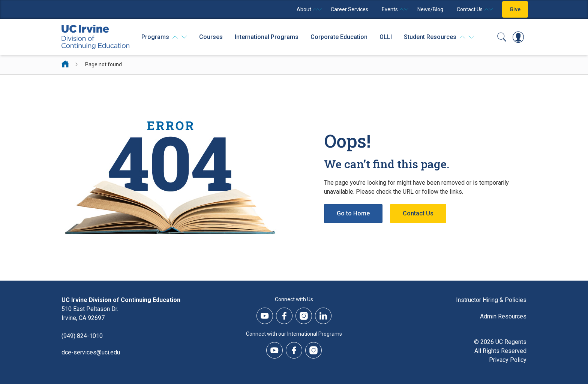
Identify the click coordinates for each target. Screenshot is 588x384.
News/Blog (430, 9)
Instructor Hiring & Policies (491, 300)
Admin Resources (503, 316)
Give (515, 9)
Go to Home (353, 213)
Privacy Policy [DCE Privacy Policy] (508, 360)
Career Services (349, 9)
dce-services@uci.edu (91, 352)
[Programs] (164, 37)
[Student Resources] (439, 37)
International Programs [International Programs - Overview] (267, 37)
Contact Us (418, 213)
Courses (211, 37)
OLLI (386, 37)
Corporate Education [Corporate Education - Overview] (339, 37)
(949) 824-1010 (82, 336)
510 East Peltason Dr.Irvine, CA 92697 (90, 313)
